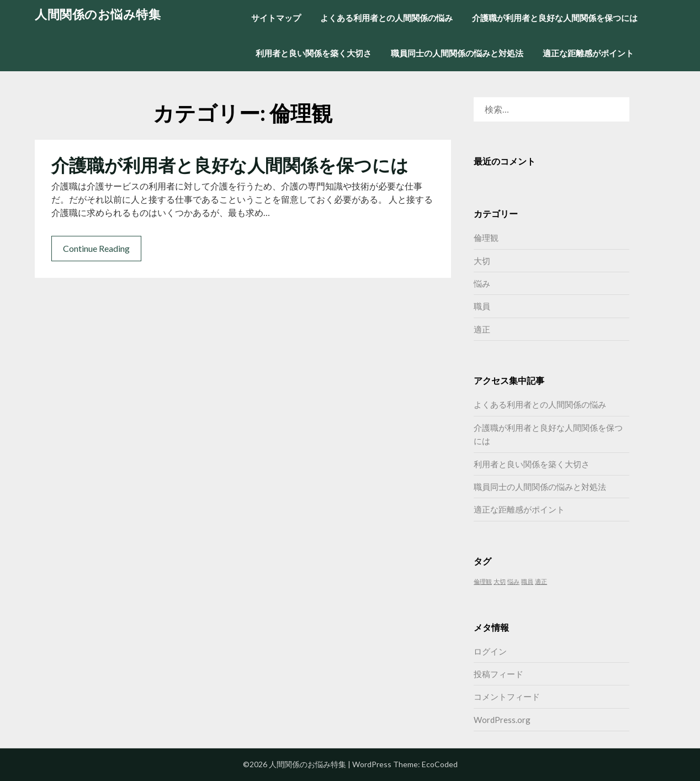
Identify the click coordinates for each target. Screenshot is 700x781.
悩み (482, 283)
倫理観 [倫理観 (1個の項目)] (483, 581)
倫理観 (486, 238)
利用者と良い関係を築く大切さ (314, 53)
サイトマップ (276, 18)
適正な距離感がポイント (588, 53)
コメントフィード (507, 696)
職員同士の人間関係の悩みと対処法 (457, 53)
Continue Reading (96, 248)
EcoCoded (440, 764)
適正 (482, 329)
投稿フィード (499, 674)
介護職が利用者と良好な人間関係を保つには (555, 18)
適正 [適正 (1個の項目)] (541, 581)
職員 (482, 306)
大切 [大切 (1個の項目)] (500, 581)
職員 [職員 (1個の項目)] (527, 581)
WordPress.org (502, 720)
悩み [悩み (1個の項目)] (513, 581)
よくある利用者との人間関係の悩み (386, 18)
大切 (482, 261)
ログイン (490, 651)
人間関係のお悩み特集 (98, 14)
